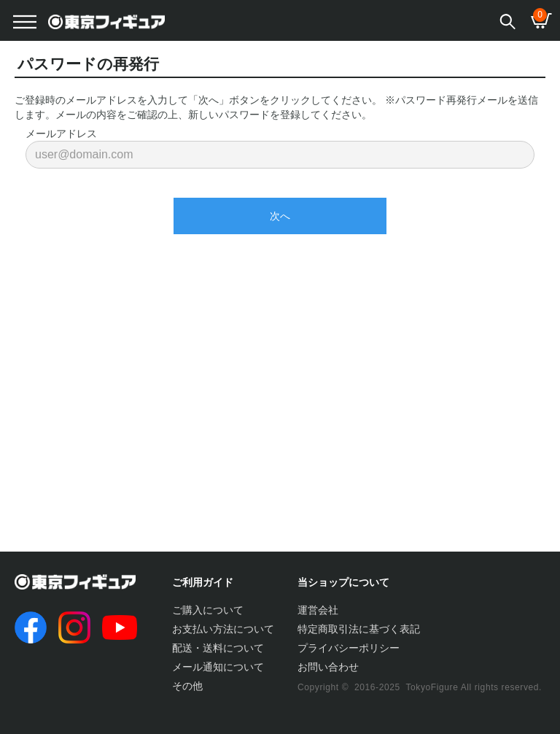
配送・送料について (218, 648)
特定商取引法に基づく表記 (359, 629)
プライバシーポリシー (349, 648)
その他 (187, 686)
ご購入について (208, 610)
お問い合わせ (328, 667)
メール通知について (218, 667)
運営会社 (318, 610)
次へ (280, 216)
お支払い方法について (223, 629)
